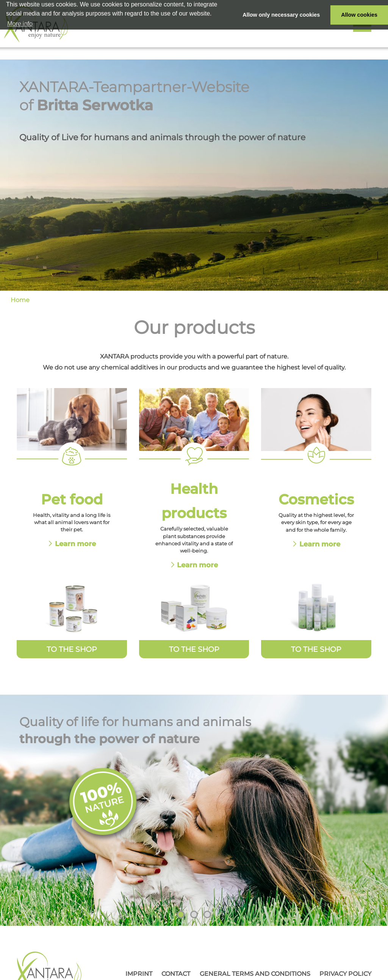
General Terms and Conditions (255, 974)
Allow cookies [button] (359, 15)
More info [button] (20, 24)
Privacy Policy (345, 974)
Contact (176, 974)
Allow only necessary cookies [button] (281, 15)
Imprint (139, 974)
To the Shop (72, 649)
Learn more (75, 544)
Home (20, 300)
